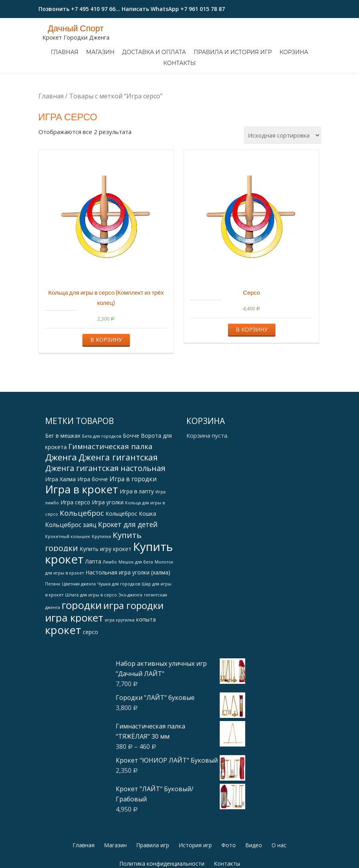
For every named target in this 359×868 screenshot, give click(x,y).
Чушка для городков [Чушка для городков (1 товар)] (119, 617)
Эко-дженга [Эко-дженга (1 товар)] (130, 628)
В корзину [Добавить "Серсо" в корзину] (252, 362)
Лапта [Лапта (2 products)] (93, 594)
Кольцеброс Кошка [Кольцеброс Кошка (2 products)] (131, 546)
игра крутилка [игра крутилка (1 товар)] (120, 653)
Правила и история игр (233, 52)
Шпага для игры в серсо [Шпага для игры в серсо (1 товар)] (91, 628)
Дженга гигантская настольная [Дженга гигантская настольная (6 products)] (105, 501)
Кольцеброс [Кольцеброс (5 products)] (82, 546)
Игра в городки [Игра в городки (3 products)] (133, 512)
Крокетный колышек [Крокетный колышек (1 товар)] (68, 569)
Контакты (179, 63)
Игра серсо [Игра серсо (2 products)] (75, 535)
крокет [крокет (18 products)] (63, 663)
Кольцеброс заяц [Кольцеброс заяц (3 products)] (71, 558)
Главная (64, 52)
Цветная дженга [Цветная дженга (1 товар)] (79, 617)
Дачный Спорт (76, 28)
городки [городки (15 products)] (82, 638)
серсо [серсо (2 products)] (90, 665)
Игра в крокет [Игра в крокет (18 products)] (82, 522)
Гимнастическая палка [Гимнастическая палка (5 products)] (110, 479)
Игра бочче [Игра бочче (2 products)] (93, 512)
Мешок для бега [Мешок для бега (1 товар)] (136, 595)
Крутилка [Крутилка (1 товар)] (101, 569)
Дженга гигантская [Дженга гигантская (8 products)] (118, 490)
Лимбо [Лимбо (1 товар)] (110, 595)
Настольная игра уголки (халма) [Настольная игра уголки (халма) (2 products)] (128, 605)
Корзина (294, 52)
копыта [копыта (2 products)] (146, 652)
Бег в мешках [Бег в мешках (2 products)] (63, 468)
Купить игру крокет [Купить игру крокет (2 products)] (106, 582)
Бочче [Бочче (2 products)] (131, 468)
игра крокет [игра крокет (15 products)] (74, 651)
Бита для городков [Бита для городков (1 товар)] (102, 469)
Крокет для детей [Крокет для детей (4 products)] (128, 557)
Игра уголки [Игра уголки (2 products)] (108, 535)
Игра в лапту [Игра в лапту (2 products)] (137, 524)
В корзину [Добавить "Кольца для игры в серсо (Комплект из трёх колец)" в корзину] (106, 372)
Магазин (100, 52)
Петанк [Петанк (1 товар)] (53, 617)
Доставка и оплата (154, 52)
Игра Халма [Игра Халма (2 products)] (60, 512)
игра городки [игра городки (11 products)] (133, 638)
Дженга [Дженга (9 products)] (61, 490)
